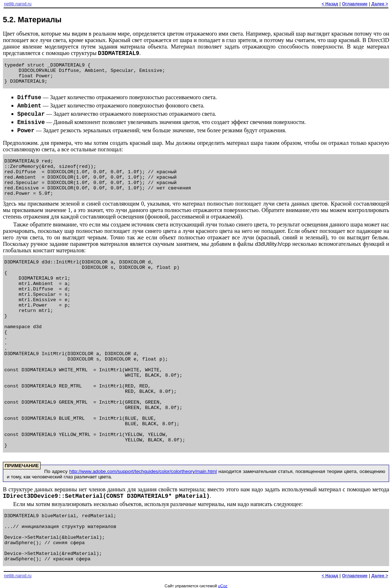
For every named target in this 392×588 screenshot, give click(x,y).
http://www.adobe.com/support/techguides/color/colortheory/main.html (143, 471)
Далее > (380, 4)
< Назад (330, 4)
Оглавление (355, 4)
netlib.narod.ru (18, 4)
